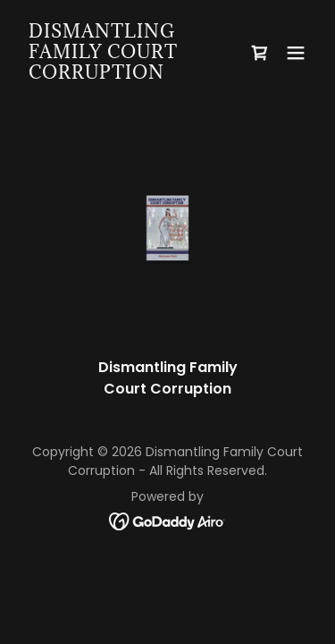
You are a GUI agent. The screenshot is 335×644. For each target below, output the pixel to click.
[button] (296, 53)
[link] (124, 74)
